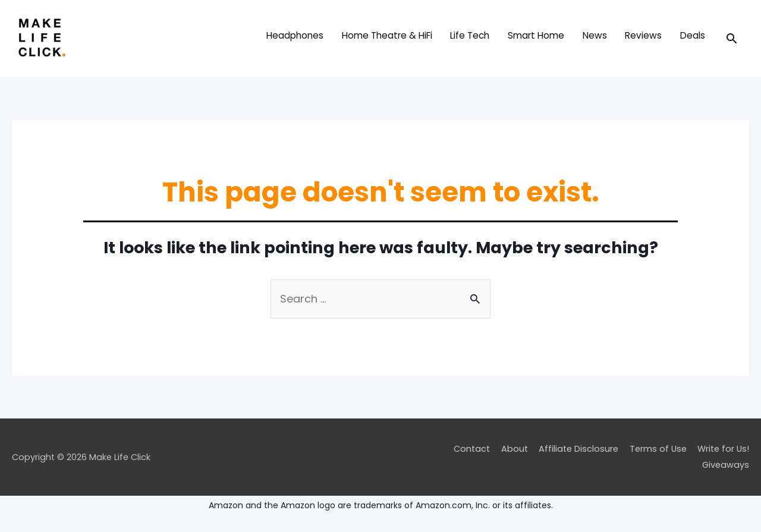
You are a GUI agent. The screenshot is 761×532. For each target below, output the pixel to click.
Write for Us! (723, 449)
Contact (472, 449)
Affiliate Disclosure (578, 449)
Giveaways (726, 465)
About (515, 449)
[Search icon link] (732, 38)
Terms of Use (658, 449)
